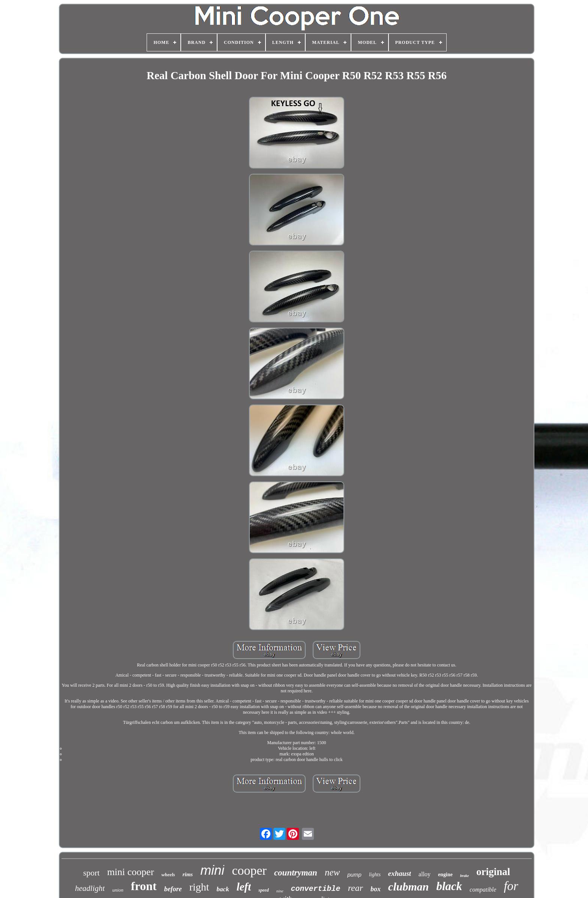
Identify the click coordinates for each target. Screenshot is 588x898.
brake (464, 876)
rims (188, 874)
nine (280, 891)
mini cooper (131, 872)
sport (91, 873)
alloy (424, 874)
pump (354, 875)
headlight (90, 888)
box (376, 889)
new (332, 872)
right (199, 887)
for (511, 886)
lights (375, 875)
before (173, 889)
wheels (168, 875)
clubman (408, 887)
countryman (296, 873)
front (144, 886)
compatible (483, 890)
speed (263, 890)
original (493, 872)
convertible (316, 889)
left (244, 887)
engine (445, 875)
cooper (249, 870)
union (118, 890)
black (449, 886)
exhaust (400, 873)
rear (355, 888)
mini (212, 870)
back (223, 889)
